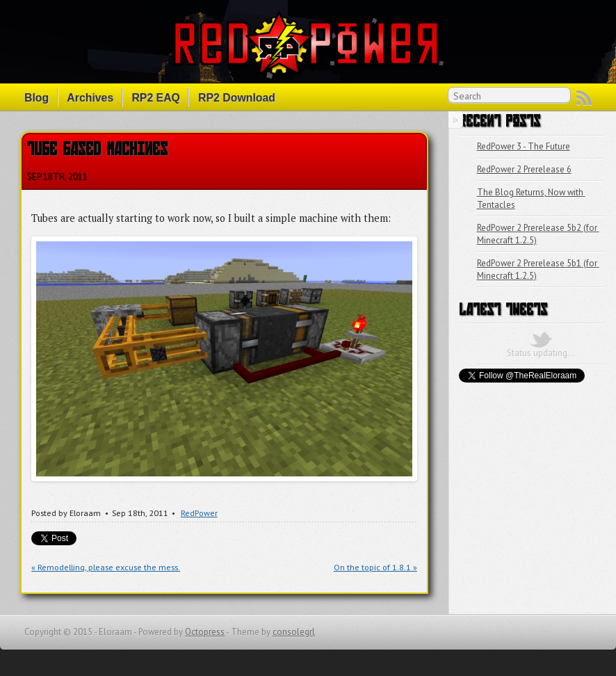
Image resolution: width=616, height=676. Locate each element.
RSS (584, 98)
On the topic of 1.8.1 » (375, 567)
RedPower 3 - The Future (524, 146)
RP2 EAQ (156, 98)
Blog (37, 98)
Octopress (205, 632)
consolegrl (294, 632)
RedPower (199, 513)
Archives (90, 98)
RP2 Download (237, 98)
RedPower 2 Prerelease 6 (524, 169)
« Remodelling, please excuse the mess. (106, 567)
